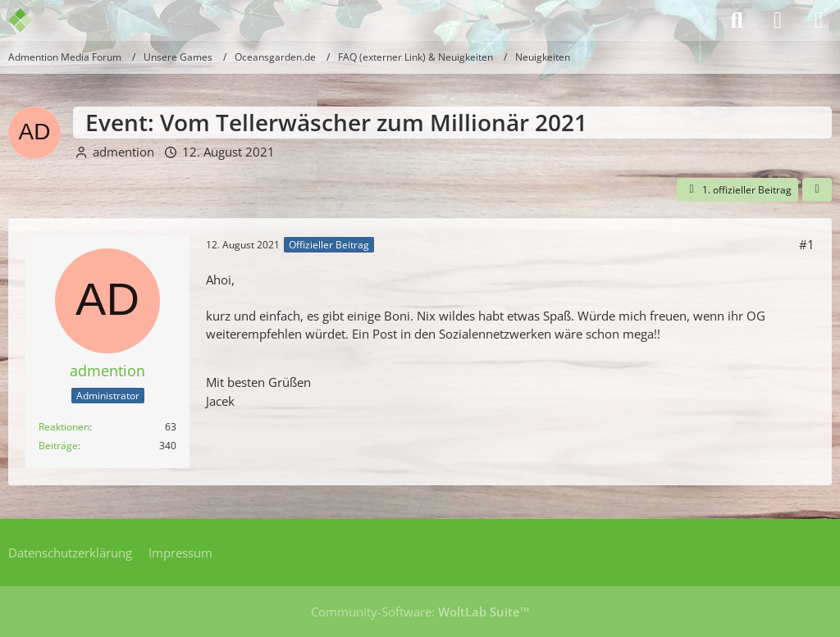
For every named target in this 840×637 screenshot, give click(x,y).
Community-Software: (420, 612)
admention (123, 152)
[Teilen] (817, 190)
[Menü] (819, 20)
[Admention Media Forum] (31, 20)
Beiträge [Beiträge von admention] (58, 446)
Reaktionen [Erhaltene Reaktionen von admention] (64, 427)
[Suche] (737, 20)
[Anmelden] (778, 20)
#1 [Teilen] (807, 244)
